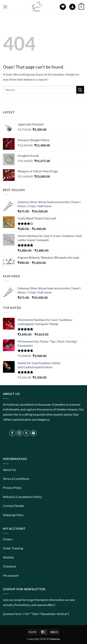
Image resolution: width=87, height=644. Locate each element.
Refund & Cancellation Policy (22, 497)
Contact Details (13, 506)
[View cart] (81, 7)
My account (11, 575)
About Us (9, 470)
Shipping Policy (13, 515)
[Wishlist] (63, 7)
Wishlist (8, 557)
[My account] (72, 7)
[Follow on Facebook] (12, 433)
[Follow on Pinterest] (33, 433)
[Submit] (80, 90)
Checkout (9, 566)
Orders (8, 539)
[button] (5, 7)
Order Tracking (13, 548)
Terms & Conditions (16, 479)
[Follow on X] (26, 433)
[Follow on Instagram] (19, 433)
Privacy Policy (12, 488)
